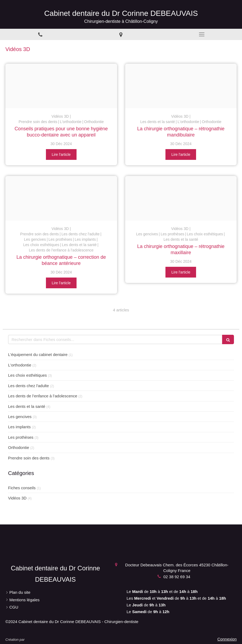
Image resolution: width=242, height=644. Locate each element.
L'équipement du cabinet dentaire (38, 355)
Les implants (19, 427)
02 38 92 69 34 (177, 577)
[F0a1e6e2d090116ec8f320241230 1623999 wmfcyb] (181, 86)
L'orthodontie (20, 365)
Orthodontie (19, 447)
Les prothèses (21, 437)
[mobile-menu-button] (202, 34)
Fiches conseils (22, 488)
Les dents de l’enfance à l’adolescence (43, 396)
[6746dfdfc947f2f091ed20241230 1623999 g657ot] (181, 198)
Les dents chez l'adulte (28, 386)
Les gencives (20, 417)
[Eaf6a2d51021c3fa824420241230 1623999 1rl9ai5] (61, 86)
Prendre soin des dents (29, 458)
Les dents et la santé (27, 406)
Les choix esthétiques (27, 375)
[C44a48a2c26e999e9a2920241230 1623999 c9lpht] (61, 198)
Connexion (227, 639)
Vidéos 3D (17, 498)
